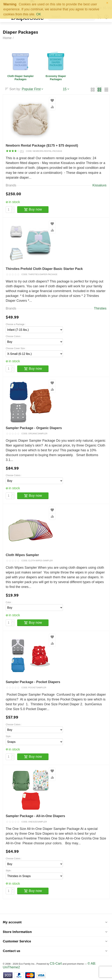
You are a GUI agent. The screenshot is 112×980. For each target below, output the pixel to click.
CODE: (29, 151)
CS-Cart (56, 964)
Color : (9, 602)
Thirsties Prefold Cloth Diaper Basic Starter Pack (44, 269)
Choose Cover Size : (16, 348)
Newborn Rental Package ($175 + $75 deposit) (42, 146)
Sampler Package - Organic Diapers (34, 428)
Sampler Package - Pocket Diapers (33, 682)
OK (39, 14)
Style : (9, 736)
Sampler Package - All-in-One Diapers (35, 816)
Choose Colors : (14, 336)
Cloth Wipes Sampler (22, 555)
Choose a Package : (16, 324)
